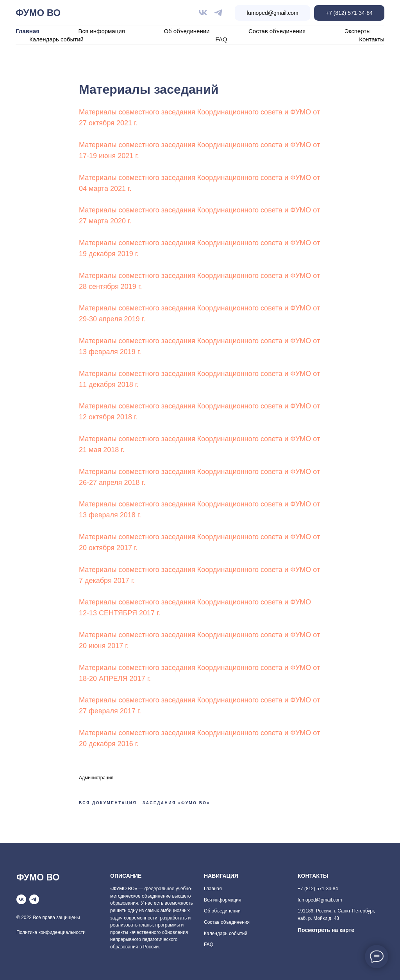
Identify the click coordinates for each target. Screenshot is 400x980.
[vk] (203, 13)
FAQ (221, 39)
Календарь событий (56, 39)
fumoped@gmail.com (272, 13)
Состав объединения (277, 31)
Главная (28, 31)
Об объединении (187, 31)
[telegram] (218, 13)
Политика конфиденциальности (51, 932)
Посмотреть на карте (326, 930)
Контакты (372, 39)
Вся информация (102, 31)
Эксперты (358, 31)
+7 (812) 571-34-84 (349, 13)
